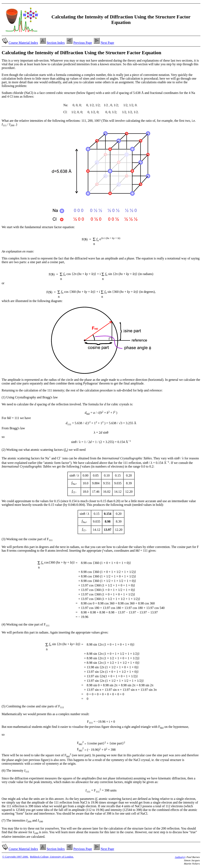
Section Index (56, 43)
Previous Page (83, 43)
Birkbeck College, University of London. (52, 857)
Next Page (107, 43)
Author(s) (180, 857)
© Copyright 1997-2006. (15, 857)
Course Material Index (23, 43)
